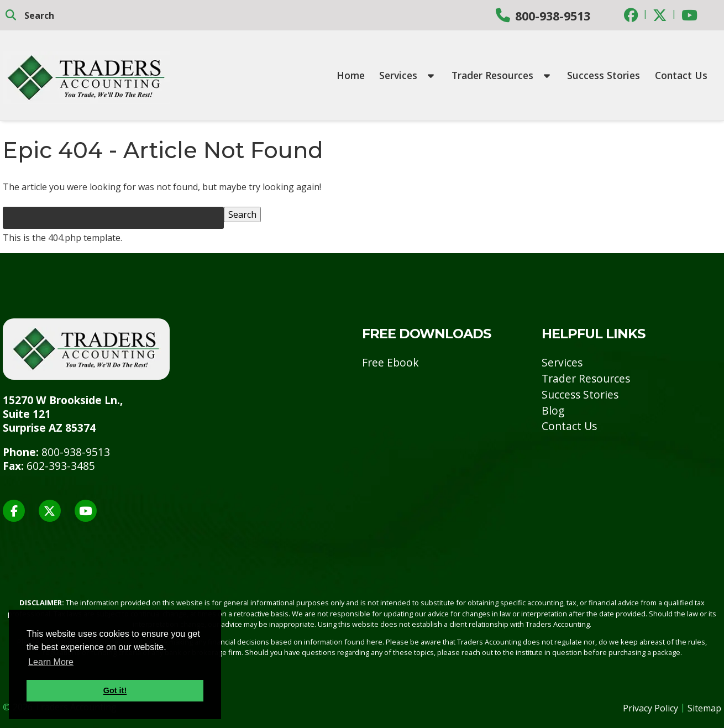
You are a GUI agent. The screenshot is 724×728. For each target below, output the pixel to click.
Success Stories (604, 75)
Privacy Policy (650, 708)
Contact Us (681, 75)
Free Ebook (390, 362)
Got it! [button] (115, 690)
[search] (77, 15)
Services (406, 75)
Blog (553, 410)
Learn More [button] (51, 662)
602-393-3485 (61, 466)
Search (242, 214)
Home (351, 75)
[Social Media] (631, 15)
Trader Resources (501, 75)
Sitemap (704, 708)
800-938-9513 (553, 16)
